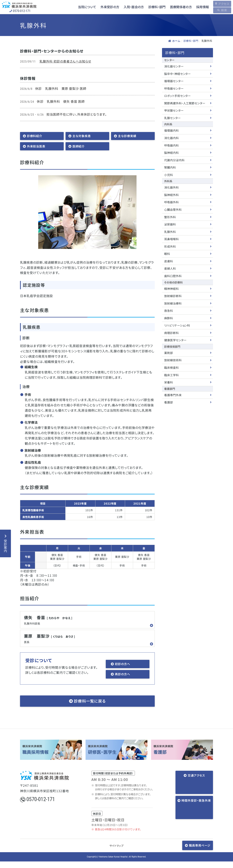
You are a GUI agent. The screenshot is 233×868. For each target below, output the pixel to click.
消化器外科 (171, 187)
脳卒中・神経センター (177, 73)
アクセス (222, 4)
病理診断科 (171, 333)
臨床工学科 (171, 375)
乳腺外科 (170, 232)
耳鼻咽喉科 (171, 239)
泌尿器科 (170, 224)
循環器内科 (171, 130)
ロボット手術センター (177, 96)
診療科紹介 (35, 136)
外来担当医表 (37, 148)
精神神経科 (171, 288)
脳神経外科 (171, 195)
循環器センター (174, 81)
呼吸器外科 (171, 202)
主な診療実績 (128, 136)
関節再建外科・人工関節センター (185, 103)
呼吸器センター (174, 88)
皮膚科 (169, 261)
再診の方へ (123, 680)
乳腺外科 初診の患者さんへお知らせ (65, 61)
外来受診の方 (103, 7)
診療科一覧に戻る (90, 707)
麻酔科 (169, 318)
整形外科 (170, 217)
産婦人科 (170, 268)
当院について (79, 7)
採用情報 (198, 7)
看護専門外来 (173, 395)
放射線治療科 (173, 303)
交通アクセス (195, 782)
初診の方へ (123, 669)
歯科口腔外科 (173, 276)
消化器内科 (171, 138)
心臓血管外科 (173, 209)
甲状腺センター (174, 110)
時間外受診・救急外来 (196, 794)
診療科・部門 (151, 7)
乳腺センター (172, 118)
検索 (222, 10)
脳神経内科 (171, 153)
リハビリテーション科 (177, 325)
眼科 (167, 254)
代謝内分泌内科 (174, 160)
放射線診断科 (173, 296)
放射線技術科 (173, 360)
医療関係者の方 (176, 7)
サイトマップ (116, 852)
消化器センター (174, 66)
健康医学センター (175, 340)
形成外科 (170, 246)
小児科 (169, 175)
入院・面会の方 (127, 7)
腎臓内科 (170, 167)
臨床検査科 (171, 367)
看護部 (169, 402)
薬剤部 (169, 353)
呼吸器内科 (171, 145)
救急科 (169, 311)
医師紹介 (79, 148)
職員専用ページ (200, 852)
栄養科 (169, 382)
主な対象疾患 (83, 136)
